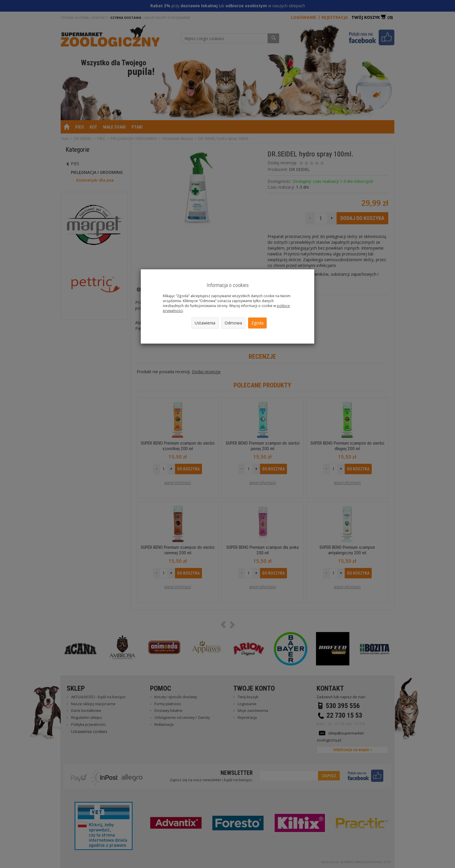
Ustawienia (205, 323)
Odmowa (233, 323)
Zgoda (257, 323)
